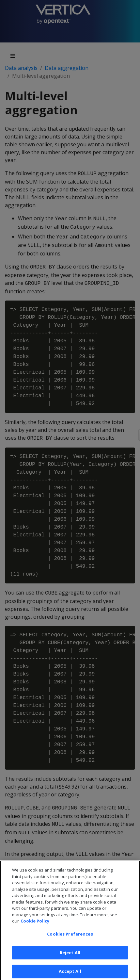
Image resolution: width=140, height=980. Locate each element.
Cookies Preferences (70, 936)
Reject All (70, 955)
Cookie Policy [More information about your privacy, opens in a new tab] (35, 923)
